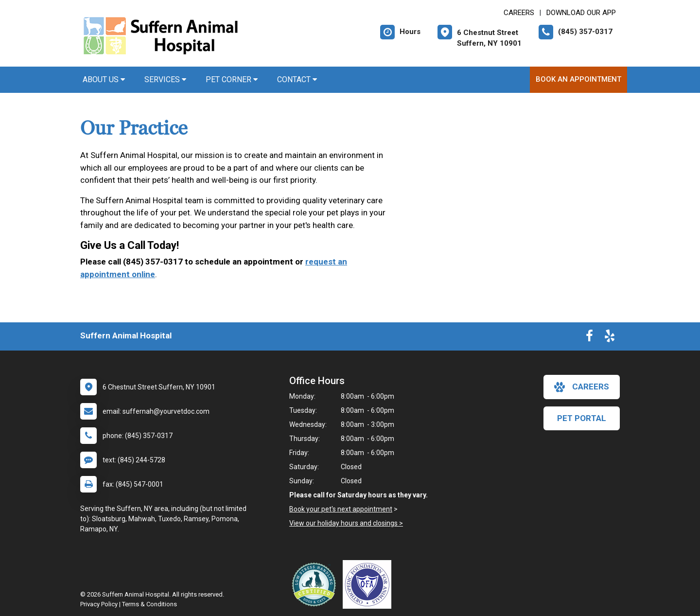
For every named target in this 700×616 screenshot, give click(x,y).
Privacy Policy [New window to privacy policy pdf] (99, 604)
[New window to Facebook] (589, 338)
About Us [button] (104, 79)
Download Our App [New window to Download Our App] (581, 13)
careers (582, 387)
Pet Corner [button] (232, 79)
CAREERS (519, 13)
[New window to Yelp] (610, 338)
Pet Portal (582, 418)
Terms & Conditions (149, 604)
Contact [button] (297, 79)
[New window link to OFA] (369, 584)
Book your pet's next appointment (341, 509)
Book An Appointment (578, 79)
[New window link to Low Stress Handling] (316, 584)
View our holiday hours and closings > (346, 523)
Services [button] (165, 79)
